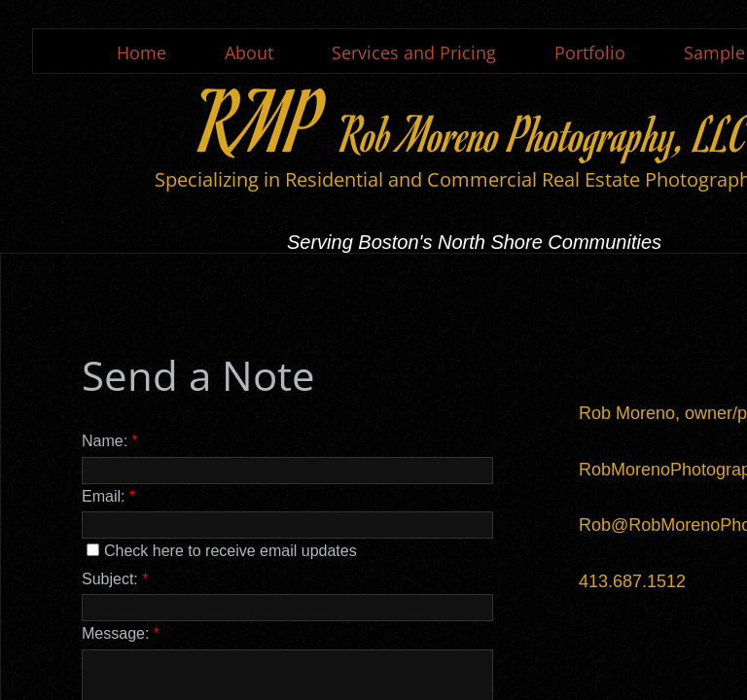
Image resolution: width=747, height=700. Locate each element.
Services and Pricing (414, 52)
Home (142, 52)
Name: (110, 441)
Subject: (115, 579)
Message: (121, 633)
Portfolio (590, 52)
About (249, 52)
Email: (108, 496)
